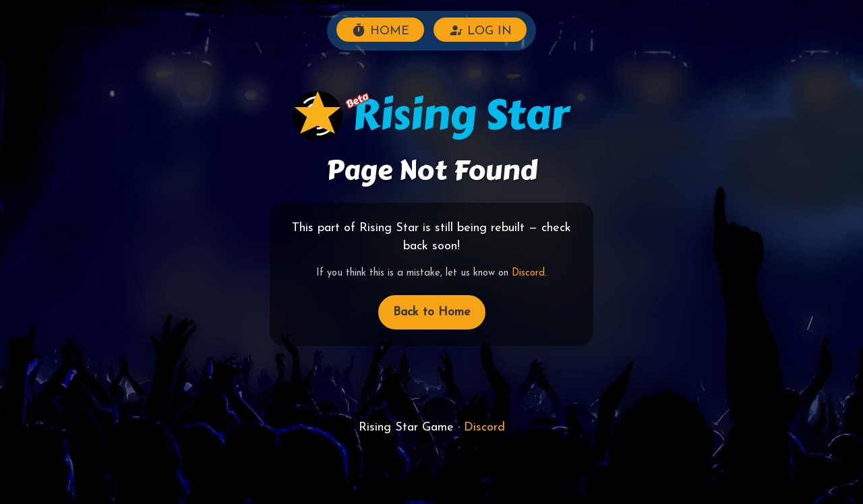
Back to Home (432, 312)
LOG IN (480, 30)
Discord (528, 273)
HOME (380, 30)
